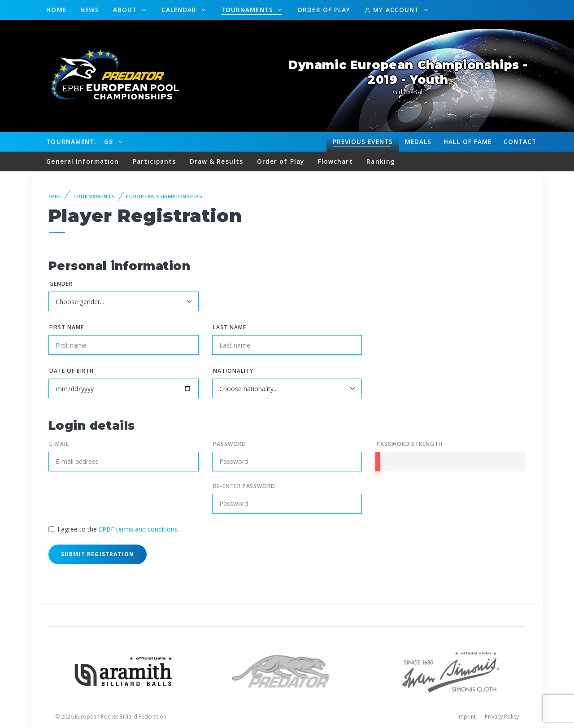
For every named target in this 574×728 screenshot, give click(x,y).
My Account (393, 10)
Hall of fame (467, 142)
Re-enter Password (244, 486)
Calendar (180, 10)
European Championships (164, 196)
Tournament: (71, 142)
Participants (154, 161)
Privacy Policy (502, 717)
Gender (61, 284)
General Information (83, 161)
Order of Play (324, 10)
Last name (230, 327)
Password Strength (410, 444)
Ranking (381, 161)
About (126, 10)
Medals (418, 142)
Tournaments (248, 10)
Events (363, 142)
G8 (110, 142)
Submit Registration (98, 554)
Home (56, 10)
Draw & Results (216, 161)
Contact (520, 142)
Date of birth (71, 371)
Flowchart (335, 161)
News (90, 10)
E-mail (59, 444)
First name (67, 327)
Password (230, 444)
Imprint (467, 717)
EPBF (55, 196)
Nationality (233, 371)
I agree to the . (118, 529)
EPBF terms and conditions (138, 529)
